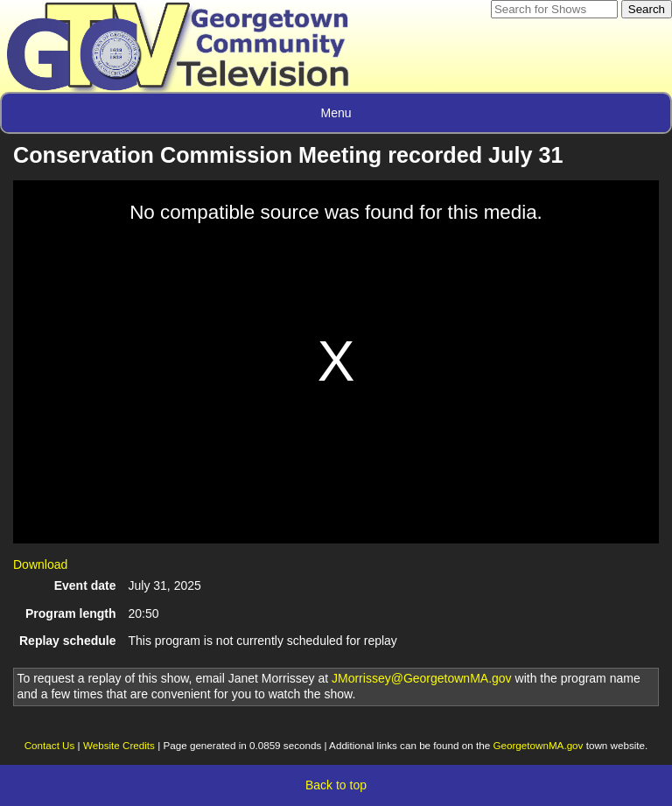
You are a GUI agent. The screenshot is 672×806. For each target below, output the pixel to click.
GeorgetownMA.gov (538, 745)
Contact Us (50, 745)
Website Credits (119, 745)
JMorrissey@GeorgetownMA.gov (422, 678)
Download (40, 564)
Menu (336, 113)
